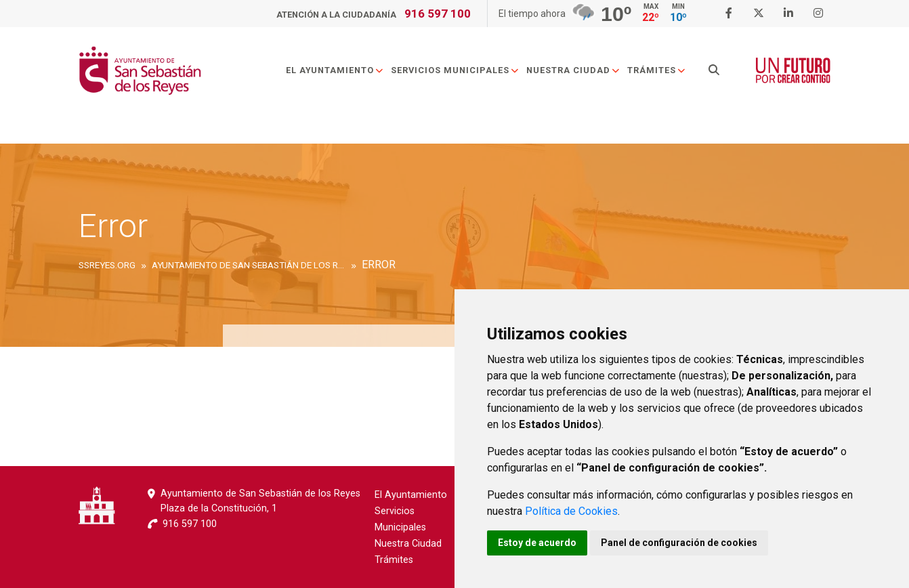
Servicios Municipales (455, 70)
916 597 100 (438, 14)
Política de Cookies (571, 511)
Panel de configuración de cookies (679, 543)
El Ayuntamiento (335, 70)
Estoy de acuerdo (537, 543)
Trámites (657, 70)
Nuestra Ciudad (573, 70)
